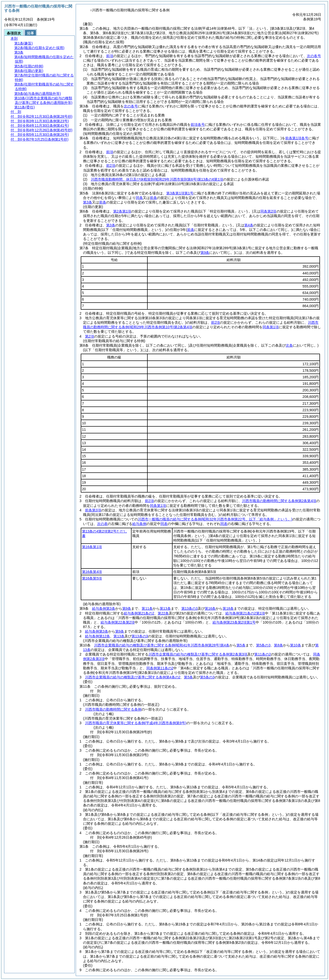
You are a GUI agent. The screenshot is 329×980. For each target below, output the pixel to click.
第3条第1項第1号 (180, 193)
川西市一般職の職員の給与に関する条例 (215, 519)
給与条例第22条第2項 (118, 622)
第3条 (88, 202)
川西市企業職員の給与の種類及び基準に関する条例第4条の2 (133, 677)
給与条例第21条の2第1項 (245, 613)
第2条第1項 (122, 211)
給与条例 (139, 524)
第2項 (90, 336)
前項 (110, 56)
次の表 (102, 524)
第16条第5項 (92, 578)
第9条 (127, 608)
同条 (139, 198)
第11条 (147, 608)
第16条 (210, 608)
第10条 (296, 645)
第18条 (228, 608)
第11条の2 (262, 654)
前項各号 (198, 125)
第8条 (278, 645)
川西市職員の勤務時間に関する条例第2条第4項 (279, 501)
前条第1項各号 (297, 138)
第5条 (241, 645)
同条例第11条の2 (160, 668)
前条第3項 (93, 510)
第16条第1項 (92, 547)
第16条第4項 (92, 572)
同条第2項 (268, 211)
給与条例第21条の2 (139, 613)
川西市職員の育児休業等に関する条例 (136, 723)
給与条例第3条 (104, 608)
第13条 (165, 608)
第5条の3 (263, 645)
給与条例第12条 (98, 636)
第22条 (163, 613)
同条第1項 (271, 327)
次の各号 (314, 56)
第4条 (249, 225)
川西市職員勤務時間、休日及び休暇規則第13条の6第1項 (157, 179)
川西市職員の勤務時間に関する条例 (113, 709)
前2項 (111, 166)
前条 (153, 198)
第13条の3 (190, 608)
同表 (164, 524)
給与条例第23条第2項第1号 (234, 622)
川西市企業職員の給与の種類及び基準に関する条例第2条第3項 (198, 654)
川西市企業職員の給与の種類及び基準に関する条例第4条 (162, 645)
